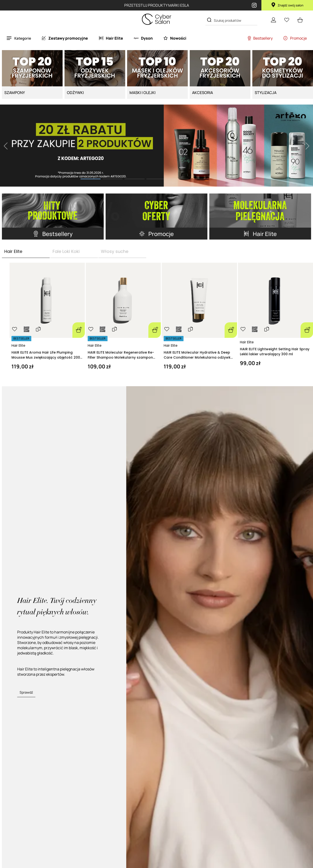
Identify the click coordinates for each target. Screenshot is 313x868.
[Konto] (273, 20)
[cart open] (300, 20)
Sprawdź (26, 692)
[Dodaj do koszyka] (79, 330)
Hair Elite (18, 345)
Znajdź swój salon (287, 5)
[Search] (209, 20)
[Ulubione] (287, 20)
